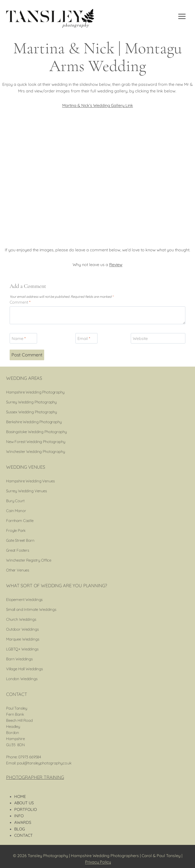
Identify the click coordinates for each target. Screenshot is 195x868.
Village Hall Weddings (25, 669)
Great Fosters (18, 550)
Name (19, 338)
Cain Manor (16, 511)
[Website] (158, 338)
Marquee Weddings (23, 639)
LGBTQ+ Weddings (22, 649)
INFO (19, 816)
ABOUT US (24, 803)
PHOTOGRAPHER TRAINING (35, 777)
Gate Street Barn (20, 540)
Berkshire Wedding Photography (34, 422)
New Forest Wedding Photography (36, 442)
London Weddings (22, 679)
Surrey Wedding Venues (27, 491)
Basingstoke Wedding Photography (36, 432)
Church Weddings (21, 619)
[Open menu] (182, 17)
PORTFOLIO (26, 809)
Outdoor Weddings (22, 629)
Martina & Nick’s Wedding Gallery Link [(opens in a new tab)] (98, 105)
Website (140, 338)
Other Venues (18, 570)
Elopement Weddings (24, 600)
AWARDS (23, 822)
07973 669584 (30, 757)
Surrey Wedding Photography (31, 402)
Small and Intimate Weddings (31, 609)
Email (84, 338)
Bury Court (15, 501)
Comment (20, 302)
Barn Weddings (19, 659)
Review (116, 265)
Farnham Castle (20, 521)
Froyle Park (16, 530)
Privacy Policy (98, 862)
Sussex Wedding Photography (31, 412)
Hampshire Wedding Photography (35, 392)
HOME (20, 796)
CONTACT (23, 835)
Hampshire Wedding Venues (30, 481)
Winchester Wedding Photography (36, 452)
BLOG (20, 829)
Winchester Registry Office (29, 560)
